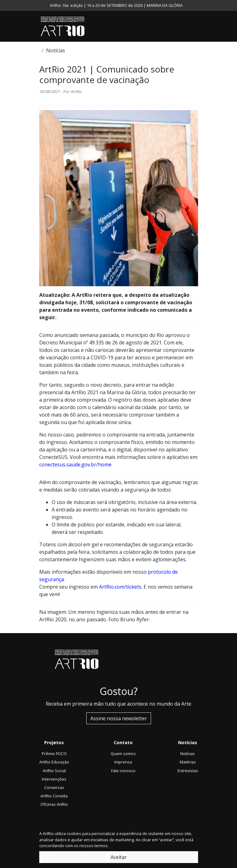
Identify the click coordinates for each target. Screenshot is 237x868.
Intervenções (54, 779)
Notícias (56, 50)
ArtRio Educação (54, 762)
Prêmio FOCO (54, 754)
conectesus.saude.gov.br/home (75, 464)
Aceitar (119, 857)
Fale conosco (123, 771)
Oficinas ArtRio (54, 804)
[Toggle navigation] (197, 26)
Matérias (188, 762)
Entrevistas (188, 771)
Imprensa (123, 762)
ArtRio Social (54, 771)
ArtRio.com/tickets (120, 587)
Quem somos (123, 754)
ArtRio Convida (54, 796)
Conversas (54, 787)
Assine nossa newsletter (119, 718)
